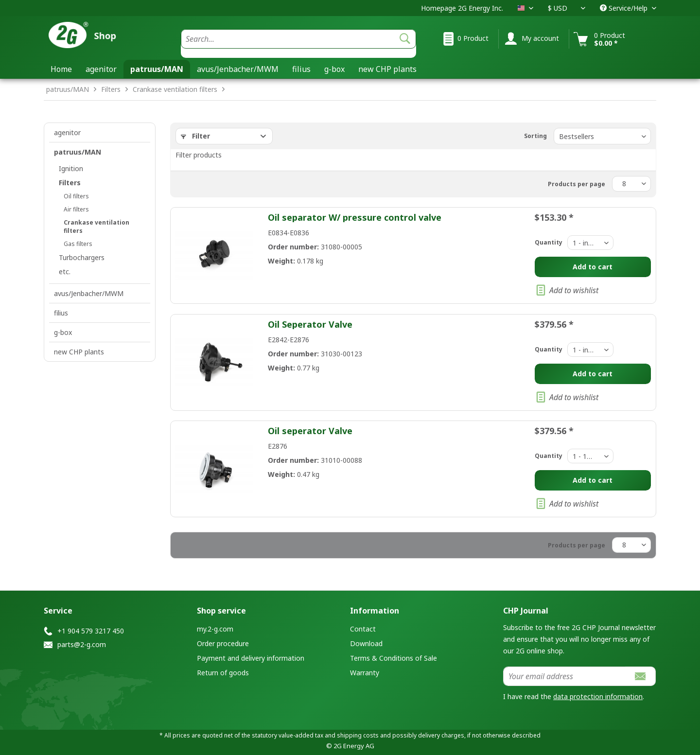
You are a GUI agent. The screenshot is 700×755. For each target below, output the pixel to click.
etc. (65, 272)
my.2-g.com (215, 629)
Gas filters (78, 244)
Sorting (535, 136)
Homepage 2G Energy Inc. (462, 8)
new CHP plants (79, 352)
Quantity (549, 242)
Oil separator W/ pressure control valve (355, 217)
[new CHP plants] (387, 69)
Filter (195, 136)
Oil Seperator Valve (310, 324)
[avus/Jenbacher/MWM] (238, 69)
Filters (70, 183)
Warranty (365, 673)
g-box (63, 332)
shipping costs (358, 735)
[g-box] (334, 69)
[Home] (61, 69)
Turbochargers (82, 257)
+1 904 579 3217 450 (91, 631)
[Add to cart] (593, 267)
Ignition (71, 168)
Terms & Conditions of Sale (394, 658)
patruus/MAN (78, 152)
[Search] (405, 39)
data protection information (598, 696)
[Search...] (298, 39)
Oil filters (76, 196)
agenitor (67, 132)
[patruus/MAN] (157, 69)
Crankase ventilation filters (96, 227)
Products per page (577, 184)
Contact (363, 629)
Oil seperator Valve (310, 431)
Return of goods (223, 673)
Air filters (76, 209)
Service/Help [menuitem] (625, 8)
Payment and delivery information (251, 658)
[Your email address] (564, 676)
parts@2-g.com (82, 644)
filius (61, 313)
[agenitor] (101, 69)
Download (366, 643)
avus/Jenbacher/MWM (89, 293)
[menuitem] (298, 44)
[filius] (301, 69)
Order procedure (223, 643)
